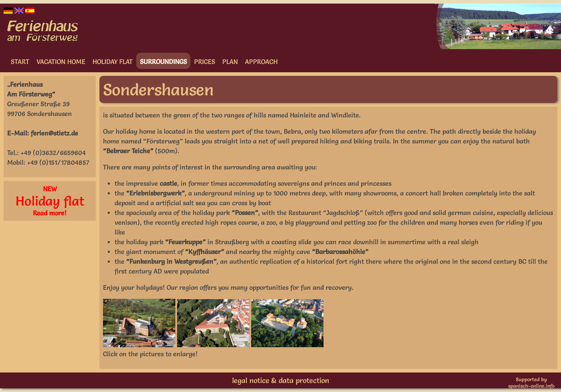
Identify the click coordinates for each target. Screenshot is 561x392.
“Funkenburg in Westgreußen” (171, 261)
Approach (261, 62)
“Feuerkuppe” (185, 242)
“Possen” (245, 213)
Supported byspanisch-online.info (531, 383)
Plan (230, 62)
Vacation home (61, 62)
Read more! (50, 213)
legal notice (251, 380)
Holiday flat (113, 62)
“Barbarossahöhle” (340, 252)
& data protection (300, 380)
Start (20, 62)
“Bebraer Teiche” (128, 151)
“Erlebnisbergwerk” (155, 193)
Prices (205, 62)
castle (168, 183)
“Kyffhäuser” (205, 252)
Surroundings (163, 62)
